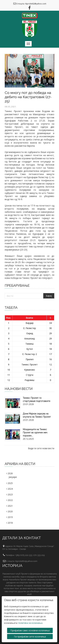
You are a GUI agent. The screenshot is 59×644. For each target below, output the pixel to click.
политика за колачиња (30, 623)
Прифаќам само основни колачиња (30, 630)
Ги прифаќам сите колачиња (30, 636)
